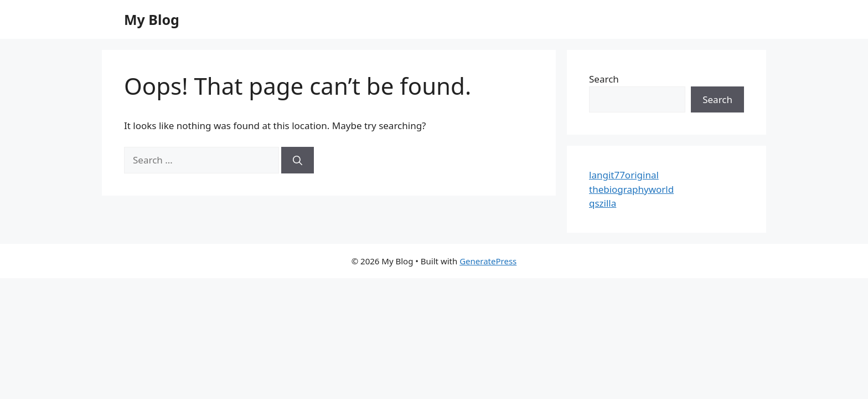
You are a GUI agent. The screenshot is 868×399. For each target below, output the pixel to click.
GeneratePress (488, 261)
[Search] (298, 160)
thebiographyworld (631, 189)
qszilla (603, 203)
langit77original (624, 175)
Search (604, 79)
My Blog (152, 19)
